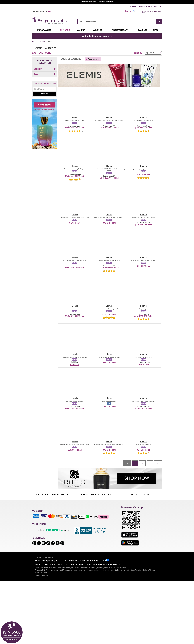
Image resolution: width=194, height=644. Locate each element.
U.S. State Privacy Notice (74, 615)
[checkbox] (44, 74)
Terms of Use (41, 615)
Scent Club (51, 547)
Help (155, 6)
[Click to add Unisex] (45, 103)
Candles (64, 530)
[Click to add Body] (44, 73)
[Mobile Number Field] (111, 504)
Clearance (50, 543)
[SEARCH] (159, 22)
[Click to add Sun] (44, 91)
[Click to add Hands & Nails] (44, 85)
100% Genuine (96, 540)
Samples (50, 526)
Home (35, 42)
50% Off (50, 522)
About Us (79, 530)
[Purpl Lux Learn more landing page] (140, 534)
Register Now (125, 526)
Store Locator (96, 544)
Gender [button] (45, 95)
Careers (108, 540)
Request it (75, 365)
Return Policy (96, 522)
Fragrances (44, 30)
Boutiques (35, 541)
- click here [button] (97, 36)
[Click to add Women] (45, 106)
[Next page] (158, 463)
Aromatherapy (52, 535)
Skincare (65, 30)
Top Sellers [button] (150, 53)
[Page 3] (150, 463)
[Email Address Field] (45, 121)
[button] (75, 104)
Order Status (144, 6)
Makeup (81, 30)
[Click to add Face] (44, 79)
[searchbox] (117, 22)
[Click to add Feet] (44, 82)
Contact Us (80, 526)
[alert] (132, 11)
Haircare (97, 30)
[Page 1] (135, 463)
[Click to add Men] (45, 100)
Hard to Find (65, 543)
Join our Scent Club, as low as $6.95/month (97, 2)
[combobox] (120, 22)
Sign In (133, 6)
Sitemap (108, 529)
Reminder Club (140, 526)
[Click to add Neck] (44, 88)
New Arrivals (65, 535)
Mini (62, 539)
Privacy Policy (55, 615)
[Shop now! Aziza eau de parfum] (45, 157)
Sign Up (45, 125)
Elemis (92, 59)
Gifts (156, 30)
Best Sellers (51, 539)
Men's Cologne (37, 533)
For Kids (64, 522)
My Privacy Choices (96, 615)
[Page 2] (142, 463)
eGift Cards (80, 535)
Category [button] (45, 69)
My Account (124, 522)
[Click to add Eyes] (44, 76)
